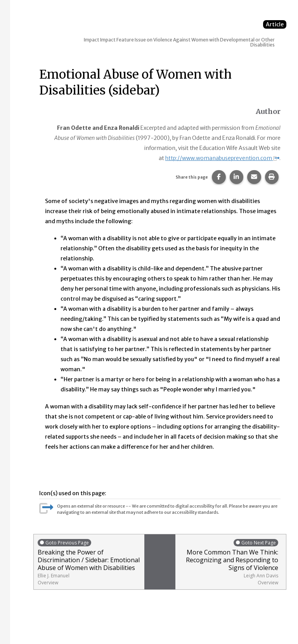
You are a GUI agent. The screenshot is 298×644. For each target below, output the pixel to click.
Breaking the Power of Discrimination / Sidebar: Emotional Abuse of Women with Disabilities (89, 562)
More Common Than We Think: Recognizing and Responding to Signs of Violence (229, 562)
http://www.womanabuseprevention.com (222, 158)
